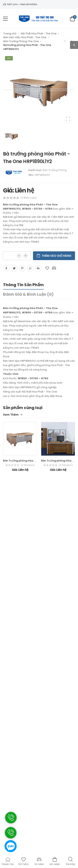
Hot (9, 58)
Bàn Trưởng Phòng (55, 170)
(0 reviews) (28, 465)
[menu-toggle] (5, 19)
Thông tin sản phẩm (23, 285)
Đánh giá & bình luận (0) (28, 294)
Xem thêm (11, 415)
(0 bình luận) (29, 198)
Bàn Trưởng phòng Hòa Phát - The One (28, 461)
